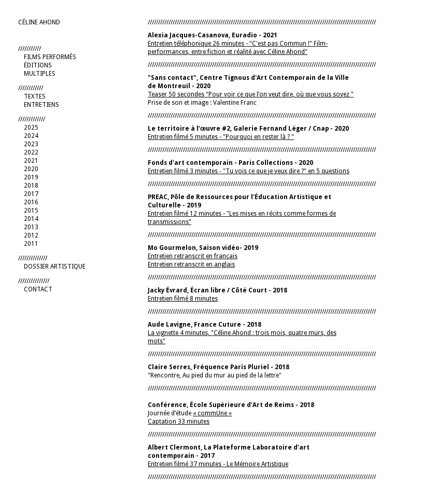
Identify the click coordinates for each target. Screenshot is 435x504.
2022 (31, 152)
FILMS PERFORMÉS (50, 57)
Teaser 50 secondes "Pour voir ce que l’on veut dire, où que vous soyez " (251, 94)
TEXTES (35, 96)
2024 (31, 136)
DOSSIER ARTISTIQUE (55, 267)
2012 (31, 235)
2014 (31, 219)
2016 (31, 202)
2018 (31, 186)
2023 (31, 144)
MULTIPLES (40, 74)
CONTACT (38, 289)
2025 (31, 128)
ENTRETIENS (41, 105)
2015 (31, 211)
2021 (31, 161)
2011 (31, 244)
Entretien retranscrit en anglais (191, 264)
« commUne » (212, 413)
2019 (31, 177)
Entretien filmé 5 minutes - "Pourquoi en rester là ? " (221, 137)
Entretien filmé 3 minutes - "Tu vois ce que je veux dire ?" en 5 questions (249, 171)
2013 (31, 227)
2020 (31, 169)
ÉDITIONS (38, 65)
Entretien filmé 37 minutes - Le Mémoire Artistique (218, 464)
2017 (31, 194)
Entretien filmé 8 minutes (183, 299)
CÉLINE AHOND (39, 22)
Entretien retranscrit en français (193, 256)
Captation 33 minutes (179, 422)
